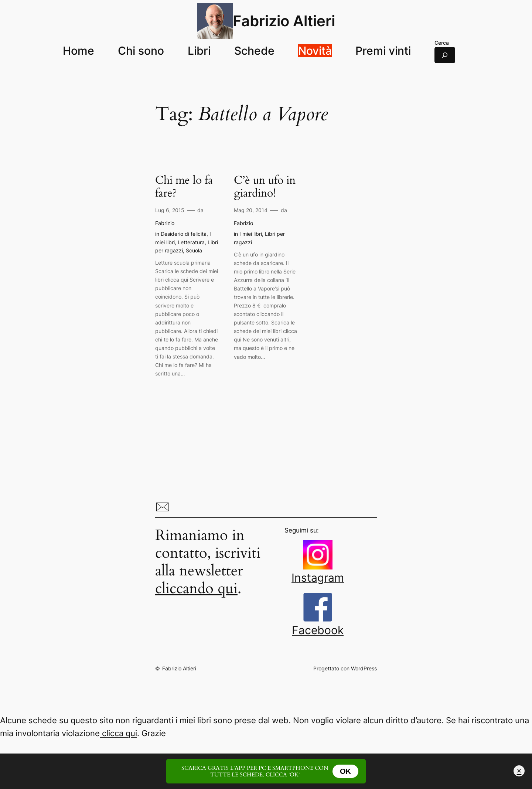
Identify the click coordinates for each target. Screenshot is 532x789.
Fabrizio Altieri (284, 21)
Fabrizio (165, 223)
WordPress (364, 668)
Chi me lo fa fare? (184, 187)
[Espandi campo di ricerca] (445, 55)
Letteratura (191, 242)
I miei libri (251, 234)
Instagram (318, 572)
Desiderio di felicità (184, 234)
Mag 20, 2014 (251, 210)
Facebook (318, 624)
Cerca (442, 43)
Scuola (194, 250)
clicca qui (118, 733)
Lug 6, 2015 (170, 210)
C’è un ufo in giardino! (265, 187)
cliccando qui (196, 589)
